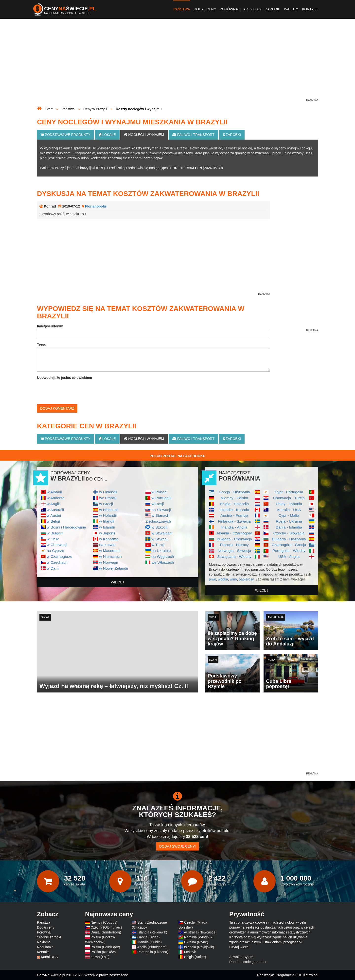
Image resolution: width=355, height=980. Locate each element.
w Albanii (54, 492)
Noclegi (144, 135)
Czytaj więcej (239, 947)
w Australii (55, 510)
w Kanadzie (109, 539)
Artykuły (252, 9)
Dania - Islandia (289, 527)
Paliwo (193, 135)
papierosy (246, 579)
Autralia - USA (289, 510)
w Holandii (108, 515)
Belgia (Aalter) (195, 957)
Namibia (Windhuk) (199, 937)
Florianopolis (96, 206)
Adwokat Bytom (241, 957)
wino (233, 579)
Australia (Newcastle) (200, 932)
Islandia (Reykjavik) (199, 947)
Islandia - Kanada (234, 510)
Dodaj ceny (205, 9)
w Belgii (53, 521)
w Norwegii (108, 562)
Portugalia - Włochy (289, 551)
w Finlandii (108, 492)
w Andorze (56, 498)
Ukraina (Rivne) (196, 942)
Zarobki (273, 9)
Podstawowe (65, 135)
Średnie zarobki (49, 937)
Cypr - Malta (289, 515)
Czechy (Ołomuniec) (106, 927)
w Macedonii (110, 551)
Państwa (182, 9)
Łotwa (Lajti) (100, 957)
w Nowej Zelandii (113, 568)
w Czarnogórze (60, 556)
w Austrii (54, 515)
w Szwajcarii (162, 533)
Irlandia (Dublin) (150, 942)
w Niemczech (110, 556)
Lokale (107, 135)
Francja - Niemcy (234, 545)
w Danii (53, 568)
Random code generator (248, 962)
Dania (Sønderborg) (106, 932)
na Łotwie (107, 545)
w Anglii (53, 504)
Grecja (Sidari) (148, 937)
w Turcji (158, 545)
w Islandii (107, 527)
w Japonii (107, 533)
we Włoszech (163, 562)
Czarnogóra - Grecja (289, 545)
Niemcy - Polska (234, 498)
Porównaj (230, 9)
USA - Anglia (289, 556)
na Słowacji (161, 510)
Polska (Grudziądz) (105, 947)
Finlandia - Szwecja (234, 521)
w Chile (53, 539)
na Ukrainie (161, 551)
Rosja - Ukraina (289, 521)
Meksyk (190, 952)
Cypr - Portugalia (289, 492)
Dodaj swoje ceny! (177, 846)
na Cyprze (55, 551)
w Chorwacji (57, 545)
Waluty (291, 9)
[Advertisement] (177, 63)
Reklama (44, 942)
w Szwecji (160, 539)
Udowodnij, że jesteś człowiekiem (64, 378)
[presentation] (74, 391)
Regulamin (45, 947)
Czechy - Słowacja (289, 533)
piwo (213, 579)
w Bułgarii (55, 533)
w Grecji (106, 504)
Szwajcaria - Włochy (234, 556)
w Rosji (158, 504)
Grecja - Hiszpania (234, 492)
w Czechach (57, 562)
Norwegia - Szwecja (234, 551)
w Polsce (159, 492)
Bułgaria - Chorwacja (234, 539)
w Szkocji (160, 527)
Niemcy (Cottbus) (104, 922)
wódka (223, 579)
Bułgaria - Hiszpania (289, 539)
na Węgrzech (163, 556)
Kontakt (310, 9)
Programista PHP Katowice (296, 975)
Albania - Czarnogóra (234, 533)
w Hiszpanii (109, 510)
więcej (117, 582)
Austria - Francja (234, 515)
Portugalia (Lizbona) (153, 952)
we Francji (108, 498)
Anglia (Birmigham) (152, 947)
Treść (42, 344)
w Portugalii (161, 498)
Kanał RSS (49, 957)
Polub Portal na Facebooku (177, 456)
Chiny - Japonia (289, 504)
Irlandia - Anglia (234, 527)
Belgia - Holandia (234, 504)
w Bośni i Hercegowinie (66, 527)
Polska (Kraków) (103, 952)
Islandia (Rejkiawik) (152, 932)
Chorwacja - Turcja (289, 498)
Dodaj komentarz (57, 408)
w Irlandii (107, 521)
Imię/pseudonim (50, 326)
